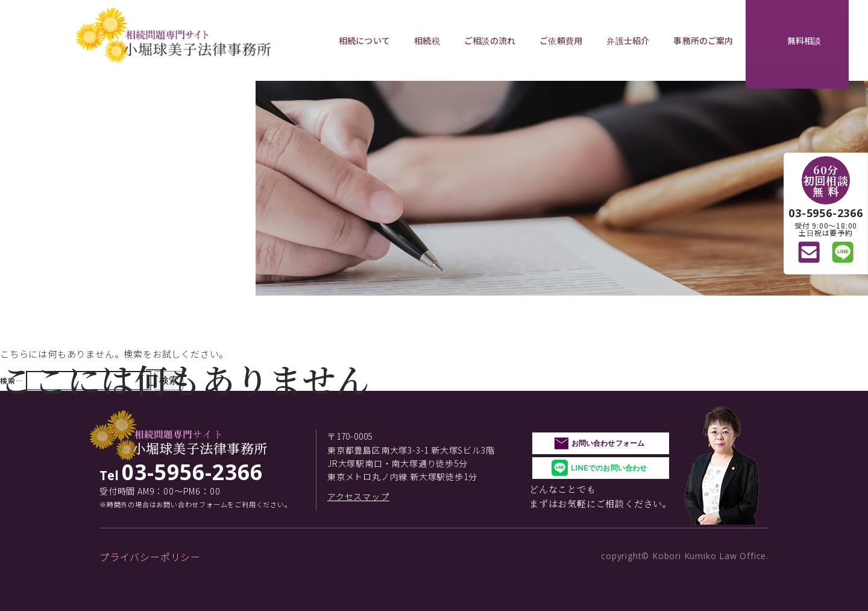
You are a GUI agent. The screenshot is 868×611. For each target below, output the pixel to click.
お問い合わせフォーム (608, 443)
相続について (364, 40)
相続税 (427, 40)
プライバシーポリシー (150, 557)
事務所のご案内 (703, 40)
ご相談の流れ (490, 40)
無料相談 (804, 40)
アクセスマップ (358, 496)
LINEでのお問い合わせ (609, 468)
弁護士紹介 (628, 40)
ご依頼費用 (561, 40)
